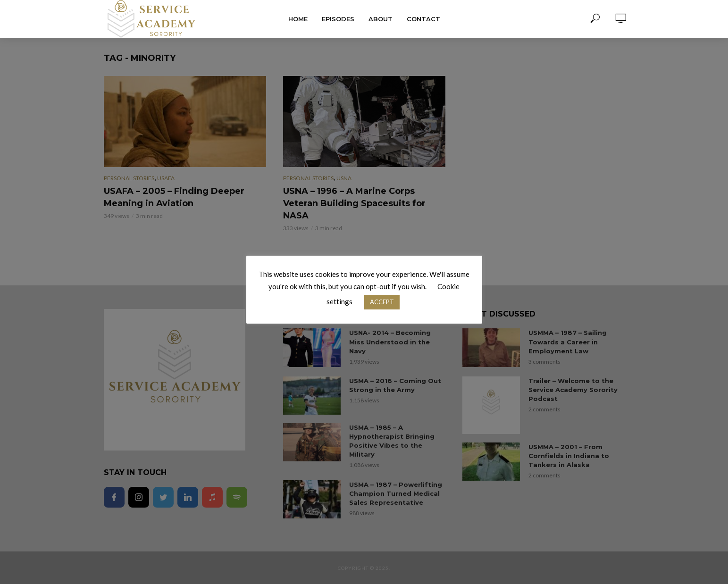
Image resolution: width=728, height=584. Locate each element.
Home (298, 19)
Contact (423, 19)
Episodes (338, 19)
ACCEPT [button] (382, 302)
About (381, 19)
